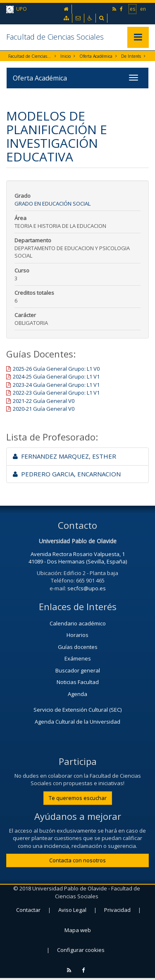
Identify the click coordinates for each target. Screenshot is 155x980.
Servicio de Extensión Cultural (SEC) (77, 710)
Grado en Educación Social (52, 204)
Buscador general (78, 670)
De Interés (131, 56)
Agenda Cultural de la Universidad (77, 722)
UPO (17, 9)
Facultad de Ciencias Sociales (55, 37)
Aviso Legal (72, 910)
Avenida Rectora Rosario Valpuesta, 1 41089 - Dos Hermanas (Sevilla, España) (78, 558)
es (132, 9)
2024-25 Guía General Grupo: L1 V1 (56, 376)
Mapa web (78, 930)
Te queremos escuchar (78, 798)
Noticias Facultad (78, 682)
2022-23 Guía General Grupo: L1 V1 (56, 393)
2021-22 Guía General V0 (44, 401)
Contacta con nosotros (77, 860)
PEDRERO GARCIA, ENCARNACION (67, 474)
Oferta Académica (96, 56)
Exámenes (78, 658)
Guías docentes (78, 647)
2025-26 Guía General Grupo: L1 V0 (56, 369)
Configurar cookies (81, 950)
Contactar (28, 910)
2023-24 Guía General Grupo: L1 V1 (56, 385)
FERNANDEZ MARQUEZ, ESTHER (64, 456)
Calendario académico (78, 623)
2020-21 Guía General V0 (44, 409)
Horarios (77, 635)
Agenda (77, 694)
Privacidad (117, 910)
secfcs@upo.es (87, 588)
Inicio (66, 56)
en (143, 9)
